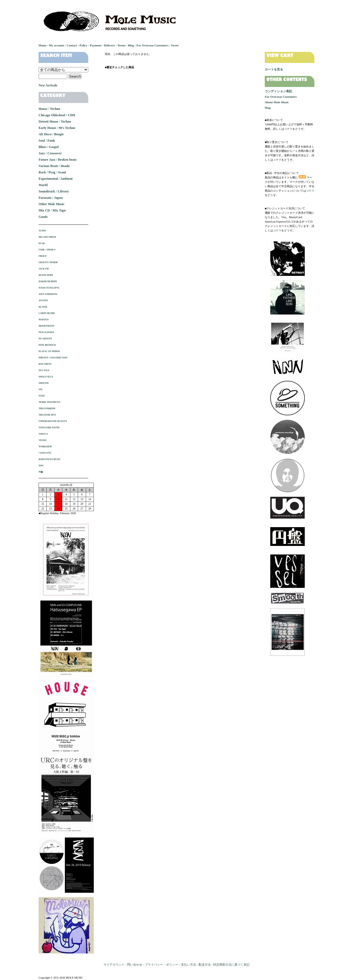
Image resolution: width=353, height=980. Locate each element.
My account (56, 45)
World (43, 185)
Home (42, 45)
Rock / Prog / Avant (52, 172)
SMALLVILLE (46, 377)
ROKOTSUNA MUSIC (50, 459)
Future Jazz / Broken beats (58, 160)
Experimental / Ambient (56, 179)
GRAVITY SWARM (48, 262)
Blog (131, 45)
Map (268, 108)
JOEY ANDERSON (48, 294)
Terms (121, 45)
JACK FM (44, 269)
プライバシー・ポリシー (161, 965)
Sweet (175, 45)
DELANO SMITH (47, 237)
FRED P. (43, 256)
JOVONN (43, 301)
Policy (83, 45)
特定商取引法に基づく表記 (231, 965)
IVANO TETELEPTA (49, 288)
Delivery (109, 45)
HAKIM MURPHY (48, 282)
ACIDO (42, 231)
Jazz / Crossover (50, 153)
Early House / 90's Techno (57, 128)
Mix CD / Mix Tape (52, 210)
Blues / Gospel (49, 147)
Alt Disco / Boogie (51, 134)
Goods (43, 217)
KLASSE (43, 307)
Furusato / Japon (51, 198)
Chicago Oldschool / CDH (57, 115)
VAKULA (43, 434)
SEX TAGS (44, 370)
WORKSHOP (45, 447)
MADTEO (44, 320)
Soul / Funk (47, 141)
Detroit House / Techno (55, 121)
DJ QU (42, 243)
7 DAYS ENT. (45, 453)
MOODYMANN (46, 326)
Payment (96, 45)
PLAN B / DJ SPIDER (49, 351)
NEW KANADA (46, 332)
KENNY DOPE (46, 275)
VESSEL (43, 440)
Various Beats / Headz (54, 166)
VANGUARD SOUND (49, 428)
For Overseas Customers (153, 45)
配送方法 (205, 965)
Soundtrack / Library (54, 191)
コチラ (288, 129)
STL (41, 389)
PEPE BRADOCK (47, 345)
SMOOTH (44, 383)
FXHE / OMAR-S (47, 250)
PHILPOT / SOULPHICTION (53, 358)
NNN (41, 466)
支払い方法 (188, 965)
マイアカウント (114, 965)
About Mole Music (277, 102)
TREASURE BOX (47, 415)
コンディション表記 (278, 91)
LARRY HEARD (47, 313)
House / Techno (49, 109)
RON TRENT (45, 364)
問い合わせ (135, 965)
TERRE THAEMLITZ (50, 402)
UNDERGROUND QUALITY (53, 421)
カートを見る (274, 69)
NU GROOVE (45, 339)
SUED (42, 396)
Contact (72, 45)
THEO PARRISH (47, 409)
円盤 (41, 472)
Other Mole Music (52, 204)
